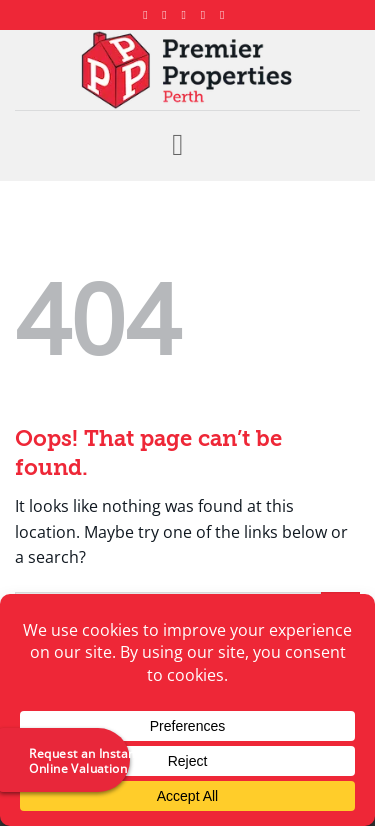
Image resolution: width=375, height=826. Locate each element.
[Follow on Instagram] (168, 15)
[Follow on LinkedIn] (207, 15)
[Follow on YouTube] (226, 15)
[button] (187, 145)
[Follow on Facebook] (149, 15)
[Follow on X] (188, 15)
